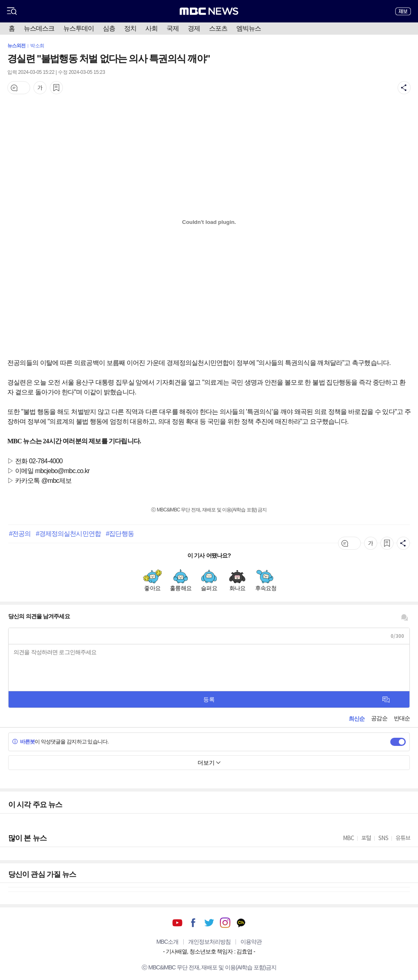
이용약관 (251, 942)
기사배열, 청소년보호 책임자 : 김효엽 (209, 951)
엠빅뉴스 (249, 28)
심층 (109, 28)
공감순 (379, 718)
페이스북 (193, 923)
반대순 (402, 718)
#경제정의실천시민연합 (68, 533)
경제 (194, 28)
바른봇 (23, 742)
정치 (130, 28)
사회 (151, 28)
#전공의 (20, 533)
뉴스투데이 (79, 28)
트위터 (209, 923)
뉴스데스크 (39, 28)
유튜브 (177, 923)
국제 (173, 28)
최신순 (357, 719)
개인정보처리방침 (209, 942)
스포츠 (218, 28)
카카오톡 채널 (241, 923)
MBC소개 (167, 942)
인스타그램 (225, 923)
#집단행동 (120, 533)
